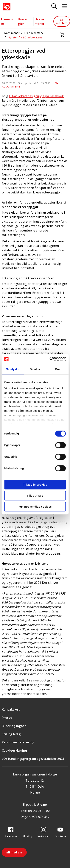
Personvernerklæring (18, 742)
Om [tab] (57, 369)
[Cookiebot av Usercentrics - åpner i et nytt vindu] (50, 359)
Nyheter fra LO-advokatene (25, 37)
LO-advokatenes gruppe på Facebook (36, 96)
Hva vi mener (11, 33)
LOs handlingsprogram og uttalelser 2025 (33, 759)
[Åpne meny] (64, 6)
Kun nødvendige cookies (35, 506)
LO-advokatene (34, 33)
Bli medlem (62, 21)
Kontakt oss (11, 709)
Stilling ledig (11, 734)
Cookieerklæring (14, 750)
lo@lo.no (41, 805)
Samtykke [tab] (13, 369)
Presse (7, 718)
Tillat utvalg (35, 495)
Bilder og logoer (14, 726)
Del (63, 36)
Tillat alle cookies (35, 484)
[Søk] (54, 6)
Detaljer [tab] (35, 369)
